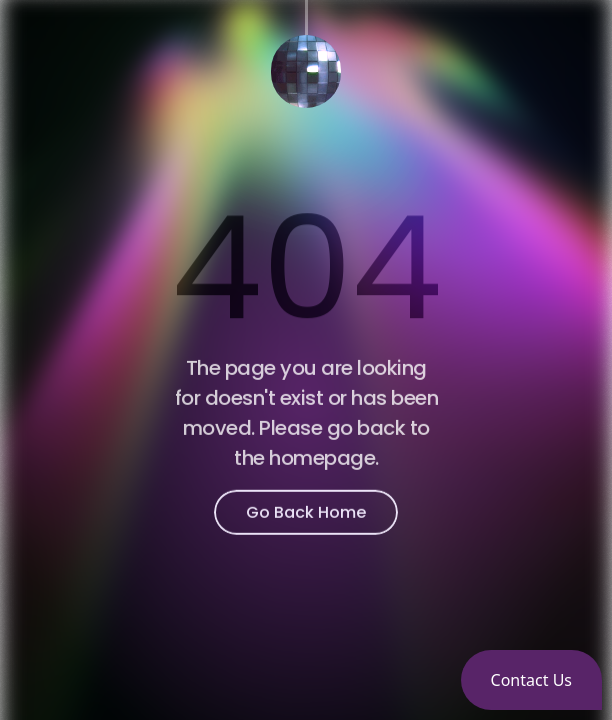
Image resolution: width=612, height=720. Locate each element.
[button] (531, 680)
